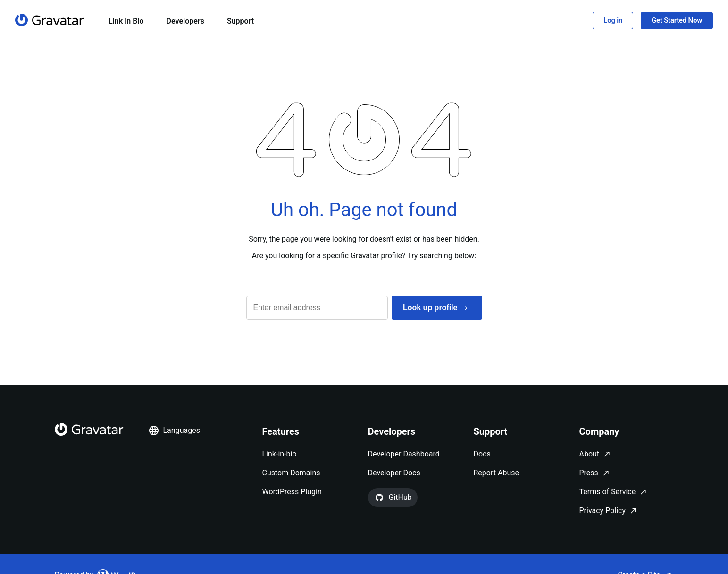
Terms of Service (608, 492)
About (590, 454)
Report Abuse (496, 473)
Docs (482, 454)
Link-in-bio (280, 454)
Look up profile (430, 308)
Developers (185, 21)
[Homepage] (50, 20)
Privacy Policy (603, 511)
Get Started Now (677, 20)
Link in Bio (126, 21)
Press (589, 473)
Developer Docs (394, 473)
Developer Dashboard (404, 454)
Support (240, 21)
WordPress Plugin (292, 492)
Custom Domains (291, 473)
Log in (613, 20)
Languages (174, 430)
